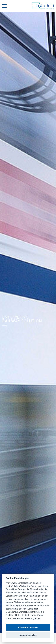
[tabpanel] (28, 322)
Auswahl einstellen (28, 635)
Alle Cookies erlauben (28, 627)
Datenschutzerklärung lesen (27, 619)
